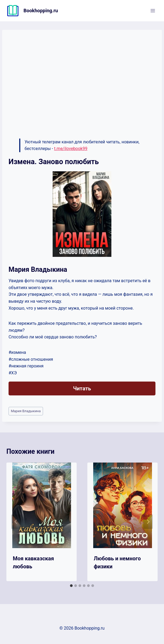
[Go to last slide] (16, 522)
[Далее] (148, 522)
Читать (82, 388)
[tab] (71, 586)
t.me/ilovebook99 (71, 149)
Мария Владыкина (26, 411)
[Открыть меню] (153, 11)
